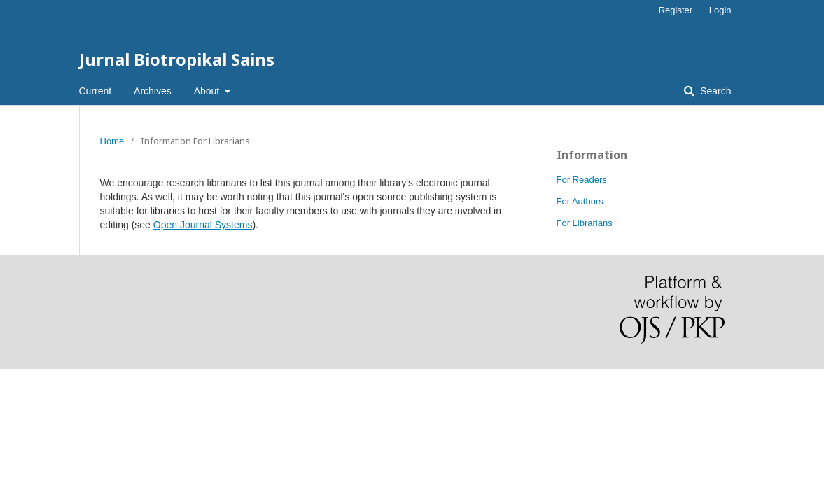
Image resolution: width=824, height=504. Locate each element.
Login (720, 10)
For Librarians (585, 223)
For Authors (580, 201)
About (208, 91)
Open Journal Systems (203, 225)
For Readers (582, 180)
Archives (153, 91)
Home (112, 141)
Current (96, 91)
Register (676, 10)
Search (714, 91)
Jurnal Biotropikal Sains (177, 59)
